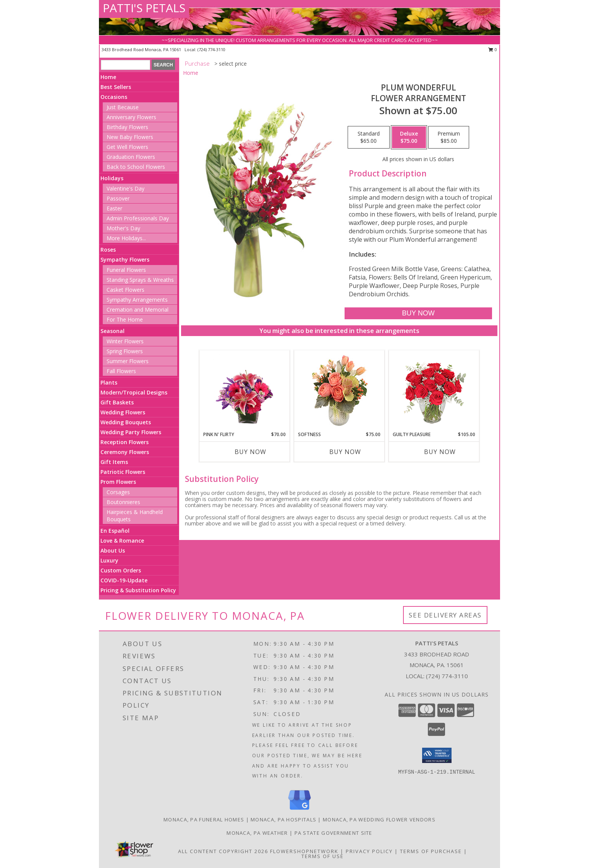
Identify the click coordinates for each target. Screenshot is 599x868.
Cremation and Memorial (138, 310)
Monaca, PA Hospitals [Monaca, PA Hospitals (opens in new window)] (283, 820)
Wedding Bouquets (126, 422)
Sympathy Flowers (125, 259)
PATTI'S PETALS (144, 8)
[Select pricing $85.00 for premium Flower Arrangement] (449, 137)
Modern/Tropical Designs (134, 392)
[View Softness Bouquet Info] (339, 391)
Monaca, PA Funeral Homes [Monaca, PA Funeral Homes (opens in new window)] (204, 820)
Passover (118, 198)
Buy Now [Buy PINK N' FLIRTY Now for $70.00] (250, 452)
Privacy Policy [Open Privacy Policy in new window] (369, 851)
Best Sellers (116, 87)
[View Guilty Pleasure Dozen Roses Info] (434, 391)
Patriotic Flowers (123, 472)
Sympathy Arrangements (137, 300)
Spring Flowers (125, 351)
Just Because (123, 107)
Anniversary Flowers (131, 117)
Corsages (118, 492)
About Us (113, 550)
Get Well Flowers (127, 147)
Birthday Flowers (127, 127)
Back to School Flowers (136, 167)
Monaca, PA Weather (257, 833)
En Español (115, 531)
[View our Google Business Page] (299, 810)
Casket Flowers (125, 290)
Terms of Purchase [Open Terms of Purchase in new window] (431, 851)
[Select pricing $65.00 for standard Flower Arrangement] (369, 137)
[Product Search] (125, 65)
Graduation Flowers (131, 157)
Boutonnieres (123, 502)
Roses (108, 250)
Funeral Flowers (126, 270)
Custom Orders (121, 570)
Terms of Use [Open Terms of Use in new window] (323, 856)
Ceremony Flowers (125, 452)
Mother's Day (123, 228)
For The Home (125, 319)
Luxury (109, 560)
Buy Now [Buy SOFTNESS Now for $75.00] (345, 452)
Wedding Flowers (123, 412)
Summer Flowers (128, 361)
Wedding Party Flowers (131, 432)
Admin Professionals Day (138, 218)
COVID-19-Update (124, 580)
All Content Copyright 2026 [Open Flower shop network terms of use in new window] (223, 851)
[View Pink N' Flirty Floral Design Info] (245, 391)
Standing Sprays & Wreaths (140, 280)
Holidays (112, 178)
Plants (109, 382)
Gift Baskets (117, 402)
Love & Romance (122, 541)
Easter (114, 208)
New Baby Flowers (130, 137)
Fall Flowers (121, 371)
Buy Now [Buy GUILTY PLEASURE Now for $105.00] (440, 452)
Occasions (114, 97)
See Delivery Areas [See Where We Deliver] (445, 615)
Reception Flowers (125, 442)
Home (108, 77)
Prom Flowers (118, 482)
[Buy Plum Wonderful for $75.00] (418, 313)
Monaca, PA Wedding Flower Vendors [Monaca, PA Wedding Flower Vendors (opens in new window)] (379, 820)
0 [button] (493, 49)
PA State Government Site (333, 833)
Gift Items (114, 462)
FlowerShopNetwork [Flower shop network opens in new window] (304, 851)
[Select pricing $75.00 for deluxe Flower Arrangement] (409, 137)
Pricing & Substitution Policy (138, 590)
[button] (437, 755)
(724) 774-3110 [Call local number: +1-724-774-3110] (211, 49)
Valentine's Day (125, 188)
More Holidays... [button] (126, 238)
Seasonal (113, 331)
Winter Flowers (125, 341)
